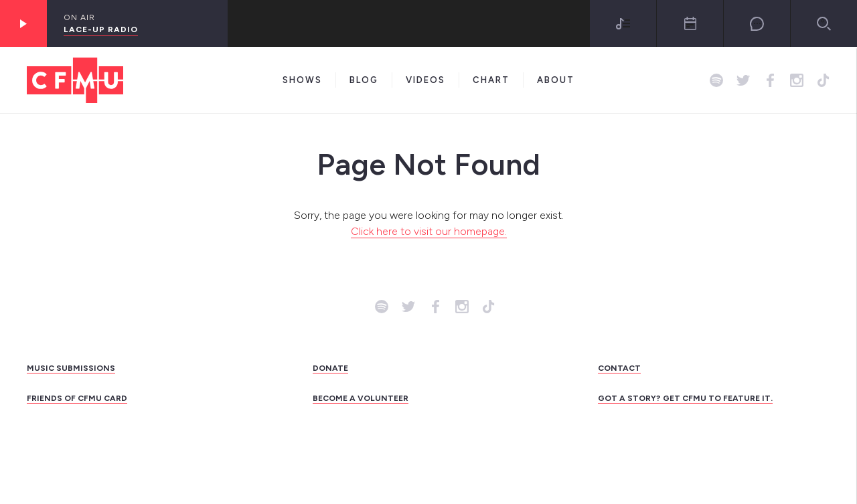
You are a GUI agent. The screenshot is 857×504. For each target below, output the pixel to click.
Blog (364, 80)
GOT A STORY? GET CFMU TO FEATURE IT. (685, 398)
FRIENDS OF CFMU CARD (77, 398)
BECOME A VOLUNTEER (361, 398)
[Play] (23, 23)
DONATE (330, 368)
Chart (491, 80)
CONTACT (619, 368)
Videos (425, 80)
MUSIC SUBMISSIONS (71, 368)
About (556, 80)
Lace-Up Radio (101, 29)
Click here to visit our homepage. (429, 231)
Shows (302, 80)
